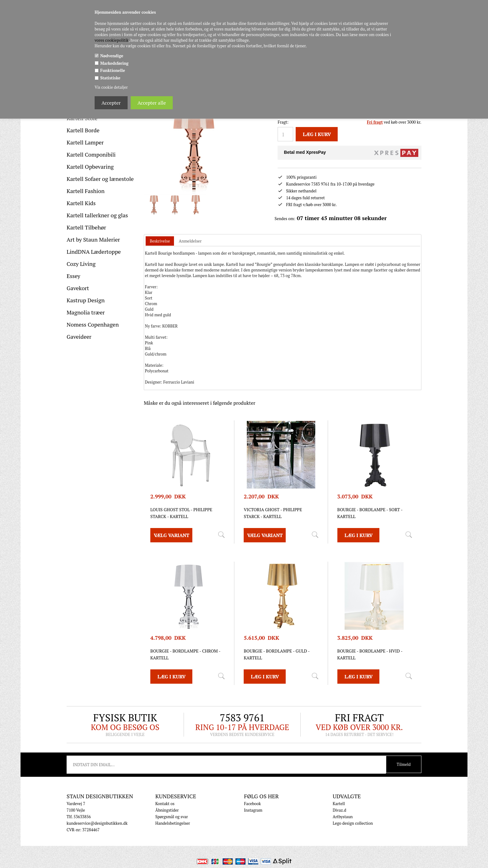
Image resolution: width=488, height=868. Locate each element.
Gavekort (78, 288)
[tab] (160, 241)
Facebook (252, 804)
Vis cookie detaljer (111, 87)
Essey (73, 276)
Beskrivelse (160, 241)
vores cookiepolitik (112, 40)
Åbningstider (167, 810)
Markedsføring (114, 63)
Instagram (253, 810)
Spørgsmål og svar (172, 817)
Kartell (339, 804)
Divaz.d (339, 810)
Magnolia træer (86, 312)
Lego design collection (353, 823)
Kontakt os (165, 804)
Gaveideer (79, 337)
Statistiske (110, 78)
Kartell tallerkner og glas (97, 215)
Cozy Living (81, 264)
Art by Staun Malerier (93, 239)
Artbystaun (343, 817)
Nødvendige (112, 56)
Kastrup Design (86, 300)
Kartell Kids (81, 203)
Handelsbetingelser (173, 823)
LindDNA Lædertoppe (94, 252)
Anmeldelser (190, 241)
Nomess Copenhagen (93, 324)
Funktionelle (113, 70)
